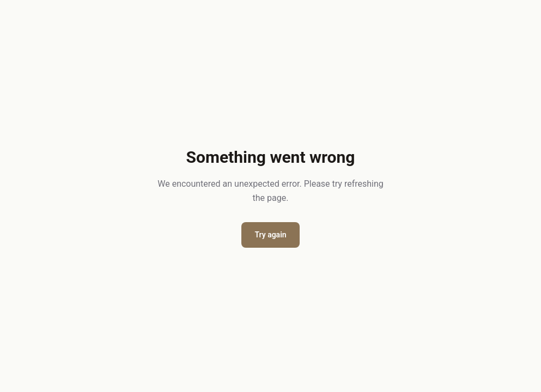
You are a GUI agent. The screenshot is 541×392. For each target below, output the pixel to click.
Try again (270, 235)
